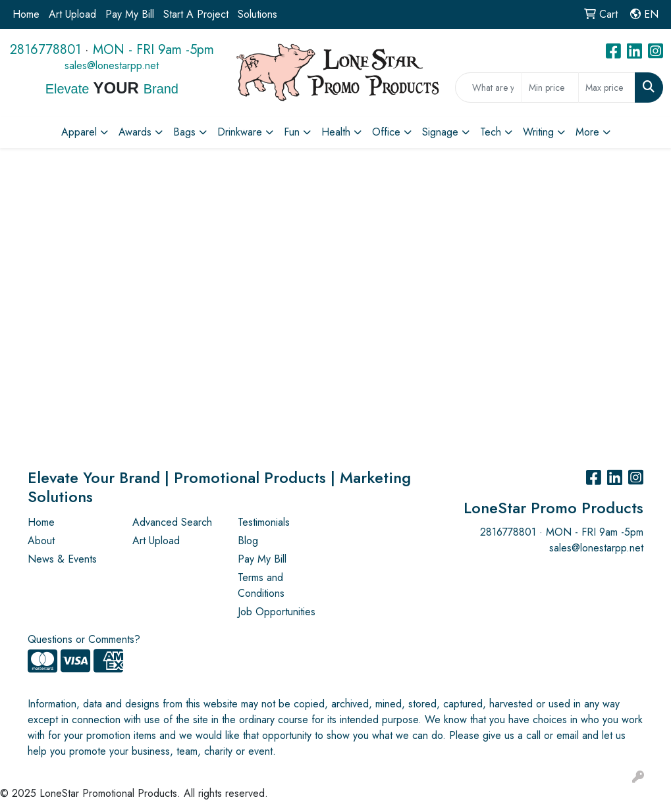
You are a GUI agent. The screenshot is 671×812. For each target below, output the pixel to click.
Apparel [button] (79, 132)
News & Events (62, 559)
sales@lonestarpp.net (112, 65)
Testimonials (264, 522)
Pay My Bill (130, 14)
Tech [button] (491, 132)
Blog (248, 541)
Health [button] (336, 132)
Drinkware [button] (240, 132)
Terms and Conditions (261, 585)
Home (26, 14)
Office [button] (386, 132)
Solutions (257, 14)
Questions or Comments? (84, 639)
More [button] (587, 132)
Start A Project (196, 14)
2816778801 (45, 50)
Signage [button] (440, 132)
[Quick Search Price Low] (550, 88)
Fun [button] (292, 132)
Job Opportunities (277, 612)
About (41, 541)
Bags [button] (184, 132)
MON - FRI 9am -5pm (153, 50)
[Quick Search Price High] (607, 88)
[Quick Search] (489, 88)
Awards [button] (135, 132)
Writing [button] (538, 132)
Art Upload (72, 14)
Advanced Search (172, 522)
